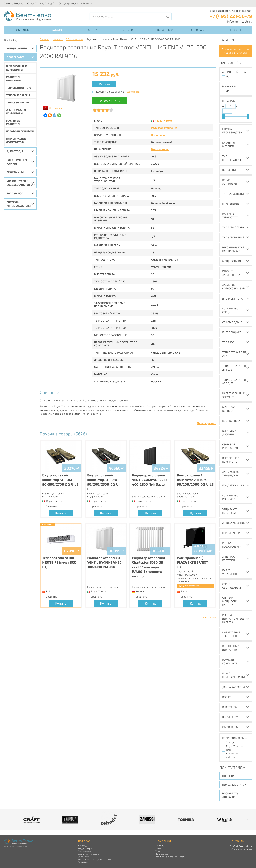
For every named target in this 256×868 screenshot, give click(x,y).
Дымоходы (15, 151)
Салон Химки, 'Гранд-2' (41, 3)
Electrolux (232, 753)
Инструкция (56, 108)
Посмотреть (132, 92)
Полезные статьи (234, 785)
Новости (228, 776)
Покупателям (163, 30)
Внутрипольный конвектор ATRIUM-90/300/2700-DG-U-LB (60, 480)
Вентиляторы (84, 857)
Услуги (128, 30)
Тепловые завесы (18, 95)
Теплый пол (15, 193)
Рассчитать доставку (230, 795)
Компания (22, 30)
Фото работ (199, 30)
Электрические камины (17, 162)
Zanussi (231, 742)
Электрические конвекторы (16, 111)
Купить (104, 84)
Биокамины (15, 172)
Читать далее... (207, 423)
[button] (248, 819)
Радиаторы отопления (14, 79)
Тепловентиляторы (19, 88)
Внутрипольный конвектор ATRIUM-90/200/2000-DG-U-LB (195, 480)
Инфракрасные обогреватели (16, 140)
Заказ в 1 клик (110, 101)
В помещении (160, 149)
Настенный (158, 135)
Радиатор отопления (164, 128)
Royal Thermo (163, 120)
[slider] (224, 117)
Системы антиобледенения (19, 204)
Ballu (229, 750)
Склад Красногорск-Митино (76, 3)
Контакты (234, 30)
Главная (45, 39)
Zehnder (231, 757)
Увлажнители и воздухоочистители (21, 183)
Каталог (57, 30)
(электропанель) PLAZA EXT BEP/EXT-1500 (193, 562)
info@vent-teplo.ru (240, 21)
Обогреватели (16, 57)
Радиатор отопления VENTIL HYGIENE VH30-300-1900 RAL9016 (105, 562)
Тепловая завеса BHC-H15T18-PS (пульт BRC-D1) (60, 562)
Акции (93, 30)
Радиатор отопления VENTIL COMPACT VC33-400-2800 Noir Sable (150, 480)
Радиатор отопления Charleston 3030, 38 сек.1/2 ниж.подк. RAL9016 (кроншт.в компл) (148, 567)
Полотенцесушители (20, 131)
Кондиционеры (17, 48)
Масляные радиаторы (14, 122)
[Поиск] (168, 16)
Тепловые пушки (18, 102)
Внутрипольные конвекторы (17, 68)
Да (228, 76)
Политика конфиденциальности (170, 857)
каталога (241, 53)
